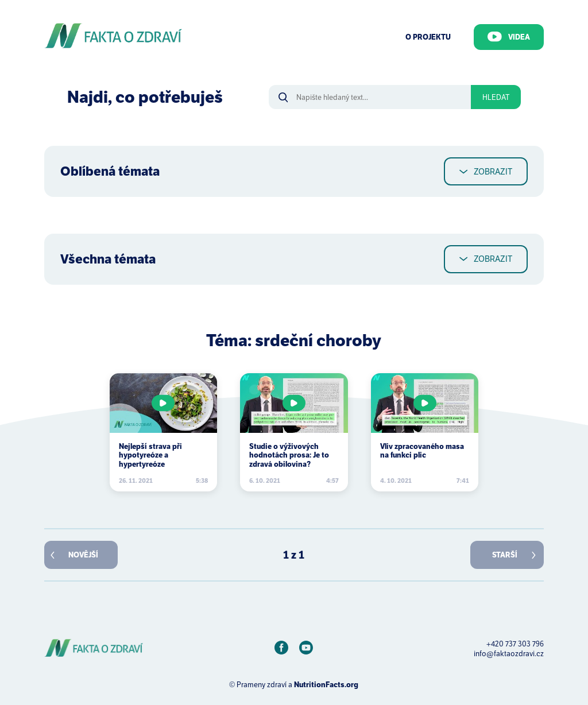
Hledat (496, 97)
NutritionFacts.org (326, 685)
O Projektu (428, 37)
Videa (509, 37)
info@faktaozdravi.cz (509, 654)
